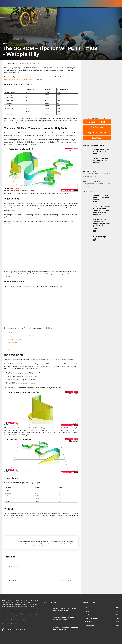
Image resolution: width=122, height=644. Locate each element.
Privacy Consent (17, 624)
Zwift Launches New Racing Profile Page (101, 159)
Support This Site (91, 171)
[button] (117, 4)
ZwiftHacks (25, 286)
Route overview (11, 333)
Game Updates (97, 163)
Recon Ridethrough (13, 343)
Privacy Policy (6, 624)
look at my (36, 118)
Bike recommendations (14, 339)
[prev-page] (84, 165)
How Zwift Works (97, 214)
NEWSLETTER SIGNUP (91, 181)
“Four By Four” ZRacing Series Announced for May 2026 (102, 197)
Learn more (93, 176)
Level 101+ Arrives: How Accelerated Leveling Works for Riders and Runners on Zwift (102, 209)
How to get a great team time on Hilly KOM (20, 336)
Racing (5, 43)
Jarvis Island (69, 133)
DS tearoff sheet (12, 349)
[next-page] (87, 165)
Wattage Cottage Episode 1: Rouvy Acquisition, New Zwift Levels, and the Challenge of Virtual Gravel (101, 224)
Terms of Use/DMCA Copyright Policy (14, 620)
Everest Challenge (45, 274)
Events (95, 153)
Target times (10, 346)
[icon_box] (13, 630)
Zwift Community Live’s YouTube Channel (18, 79)
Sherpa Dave (14, 64)
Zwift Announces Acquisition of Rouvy (101, 237)
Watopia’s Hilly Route (31, 140)
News (94, 231)
